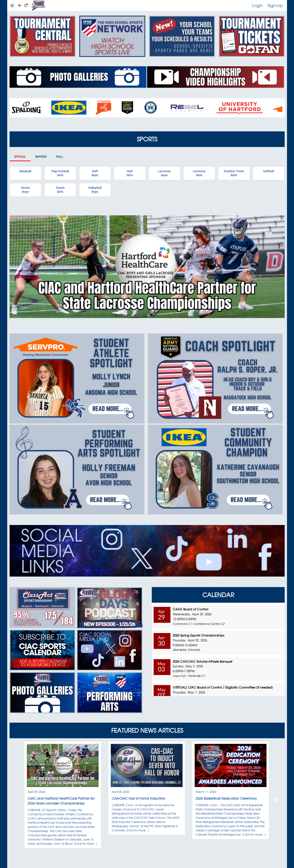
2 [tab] (123, 321)
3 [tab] (130, 321)
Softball (269, 171)
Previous (18, 800)
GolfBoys (95, 173)
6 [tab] (151, 321)
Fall (60, 157)
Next (277, 800)
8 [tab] (165, 321)
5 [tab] (144, 321)
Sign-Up (275, 5)
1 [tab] (116, 321)
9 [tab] (172, 321)
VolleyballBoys (95, 190)
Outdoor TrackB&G (234, 173)
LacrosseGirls (199, 173)
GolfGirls (130, 173)
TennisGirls (60, 190)
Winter (41, 157)
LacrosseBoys (164, 173)
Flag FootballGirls (60, 173)
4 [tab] (137, 321)
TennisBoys (25, 190)
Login (257, 5)
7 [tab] (158, 321)
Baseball (25, 171)
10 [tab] (179, 321)
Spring (20, 157)
